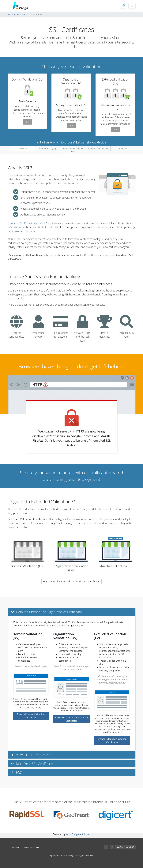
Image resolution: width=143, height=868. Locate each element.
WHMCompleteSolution (78, 834)
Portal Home (13, 14)
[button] (72, 612)
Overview (22, 149)
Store (24, 14)
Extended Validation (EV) (98, 149)
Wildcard (123, 149)
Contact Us (15, 847)
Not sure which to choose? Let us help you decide (71, 142)
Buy (27, 122)
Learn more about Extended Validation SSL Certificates (71, 581)
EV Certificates (16, 227)
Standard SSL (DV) (48, 149)
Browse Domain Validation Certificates (31, 716)
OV (128, 223)
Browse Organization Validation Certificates (71, 719)
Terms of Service (32, 847)
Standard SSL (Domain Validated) (26, 223)
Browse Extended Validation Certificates (112, 741)
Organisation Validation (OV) (73, 150)
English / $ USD (125, 847)
